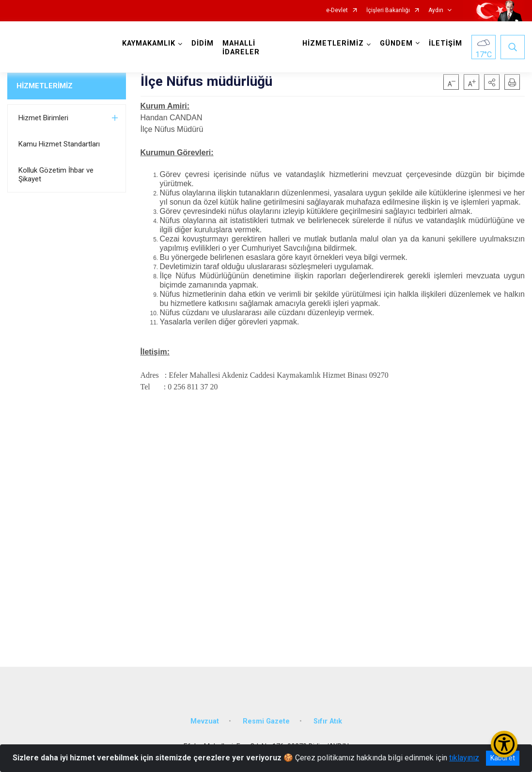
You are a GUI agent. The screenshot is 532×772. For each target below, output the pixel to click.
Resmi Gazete (266, 721)
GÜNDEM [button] (396, 43)
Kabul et (503, 758)
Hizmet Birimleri (43, 118)
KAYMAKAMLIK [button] (149, 43)
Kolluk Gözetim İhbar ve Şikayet (56, 175)
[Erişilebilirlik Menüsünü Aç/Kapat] (504, 744)
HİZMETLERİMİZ (45, 86)
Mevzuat (205, 721)
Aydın (436, 10)
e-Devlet (337, 10)
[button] (492, 82)
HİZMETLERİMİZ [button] (333, 43)
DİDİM (203, 43)
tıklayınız (464, 758)
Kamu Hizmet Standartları (59, 144)
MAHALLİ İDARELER (241, 48)
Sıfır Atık (328, 721)
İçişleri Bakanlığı (388, 10)
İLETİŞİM (446, 43)
